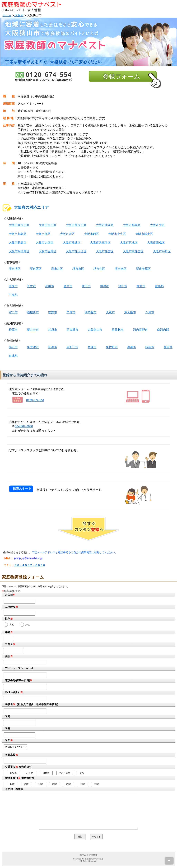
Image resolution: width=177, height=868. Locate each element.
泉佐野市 (112, 347)
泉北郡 (13, 356)
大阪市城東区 (144, 234)
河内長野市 (140, 330)
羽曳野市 (72, 330)
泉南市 (132, 347)
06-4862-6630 (24, 426)
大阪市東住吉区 (133, 251)
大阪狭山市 (95, 330)
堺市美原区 (143, 269)
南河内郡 (163, 330)
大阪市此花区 (105, 225)
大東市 (110, 312)
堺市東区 (78, 269)
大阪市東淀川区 (76, 225)
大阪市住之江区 (76, 251)
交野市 (53, 312)
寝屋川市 (33, 312)
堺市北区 (57, 269)
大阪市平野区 (162, 251)
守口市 (13, 312)
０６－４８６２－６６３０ (30, 565)
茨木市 (31, 286)
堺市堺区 (15, 269)
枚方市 (141, 286)
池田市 (123, 286)
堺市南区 (121, 269)
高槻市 (50, 286)
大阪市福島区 (132, 225)
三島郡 (13, 295)
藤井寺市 (33, 330)
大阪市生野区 (48, 251)
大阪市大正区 (45, 243)
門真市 (71, 312)
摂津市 (104, 286)
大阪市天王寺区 (100, 243)
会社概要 (93, 855)
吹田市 (86, 286)
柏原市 (53, 330)
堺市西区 (36, 269)
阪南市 (150, 347)
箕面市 (13, 286)
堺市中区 (99, 269)
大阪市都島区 (18, 234)
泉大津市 (33, 347)
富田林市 (118, 330)
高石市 (13, 347)
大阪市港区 (67, 234)
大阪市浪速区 (72, 243)
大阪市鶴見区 (18, 243)
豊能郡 (159, 286)
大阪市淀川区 (48, 225)
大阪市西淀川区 (19, 225)
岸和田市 (72, 347)
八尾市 (150, 312)
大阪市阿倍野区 (19, 251)
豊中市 (68, 286)
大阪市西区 (92, 234)
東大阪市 (130, 312)
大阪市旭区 (43, 234)
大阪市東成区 (129, 243)
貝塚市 (92, 347)
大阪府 (19, 15)
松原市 (13, 330)
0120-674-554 (35, 400)
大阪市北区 (157, 225)
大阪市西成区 (156, 243)
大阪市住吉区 (105, 251)
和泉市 (53, 347)
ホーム (7, 15)
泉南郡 (168, 347)
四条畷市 (91, 312)
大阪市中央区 (117, 234)
